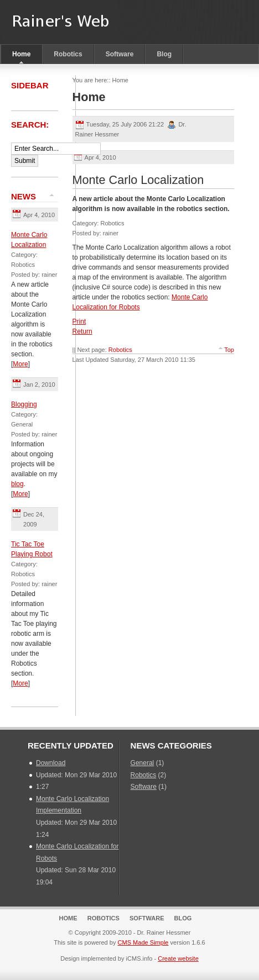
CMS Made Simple (143, 942)
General (143, 763)
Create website (178, 958)
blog (17, 484)
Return (82, 331)
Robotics (68, 54)
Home (21, 54)
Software (120, 54)
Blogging (24, 404)
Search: (31, 125)
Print (79, 322)
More (20, 364)
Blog (164, 54)
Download (51, 763)
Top (229, 350)
